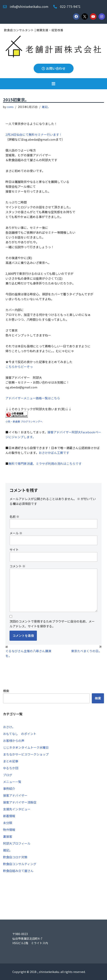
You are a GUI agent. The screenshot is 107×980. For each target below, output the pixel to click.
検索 (6, 691)
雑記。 (46, 107)
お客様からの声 (14, 741)
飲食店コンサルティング (20, 864)
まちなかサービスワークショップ (26, 754)
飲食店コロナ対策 (15, 857)
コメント (17, 566)
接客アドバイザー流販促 (20, 802)
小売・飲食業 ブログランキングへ (24, 421)
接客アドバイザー (15, 795)
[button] (53, 84)
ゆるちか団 (11, 768)
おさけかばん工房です (54, 453)
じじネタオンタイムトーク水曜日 (26, 747)
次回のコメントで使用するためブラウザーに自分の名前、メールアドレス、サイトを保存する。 (52, 624)
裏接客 (8, 836)
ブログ (8, 775)
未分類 (8, 823)
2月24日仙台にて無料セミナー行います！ (34, 134)
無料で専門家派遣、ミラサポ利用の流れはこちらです (45, 464)
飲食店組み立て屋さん (18, 871)
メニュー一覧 (12, 782)
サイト (14, 550)
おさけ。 (9, 727)
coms (10, 107)
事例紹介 (9, 788)
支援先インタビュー (17, 809)
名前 (14, 516)
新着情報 (9, 816)
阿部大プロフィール (17, 843)
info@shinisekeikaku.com (29, 6)
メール (16, 533)
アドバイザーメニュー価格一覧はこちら (33, 398)
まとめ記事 (11, 761)
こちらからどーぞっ (19, 367)
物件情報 (9, 830)
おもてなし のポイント (20, 734)
